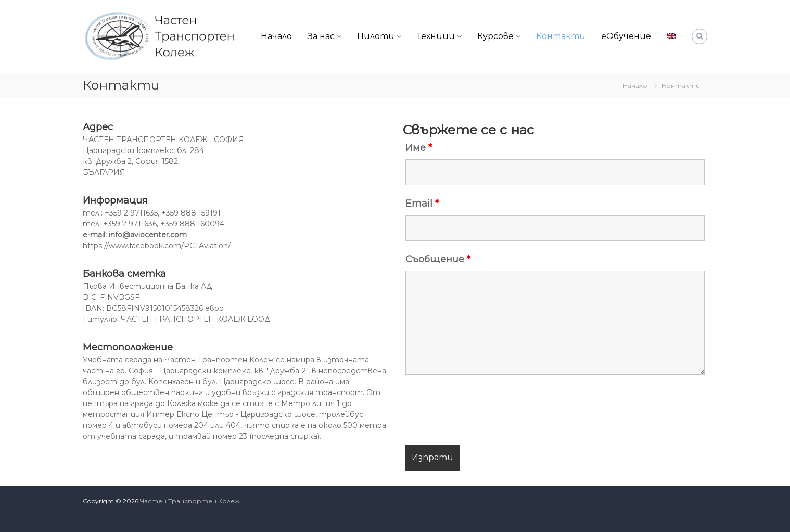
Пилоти (376, 36)
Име (419, 148)
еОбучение (626, 36)
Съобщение (438, 259)
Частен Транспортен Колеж (190, 501)
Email (422, 204)
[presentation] (485, 411)
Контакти (561, 36)
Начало (276, 36)
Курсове (495, 36)
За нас (321, 36)
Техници (436, 36)
